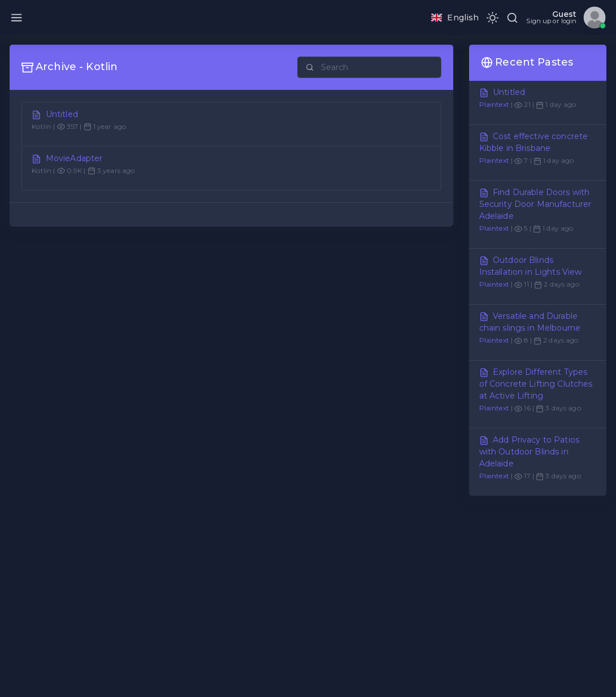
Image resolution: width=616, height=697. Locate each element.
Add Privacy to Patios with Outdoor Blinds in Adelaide (529, 452)
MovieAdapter (74, 158)
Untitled (62, 114)
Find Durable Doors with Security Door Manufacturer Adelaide (535, 204)
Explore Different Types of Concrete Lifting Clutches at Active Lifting (536, 384)
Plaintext (494, 104)
